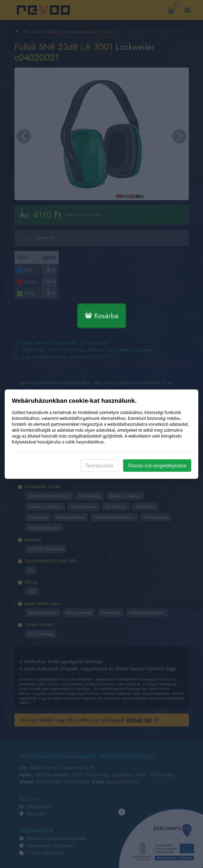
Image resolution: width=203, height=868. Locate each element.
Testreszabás (99, 466)
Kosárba (102, 316)
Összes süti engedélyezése (157, 466)
